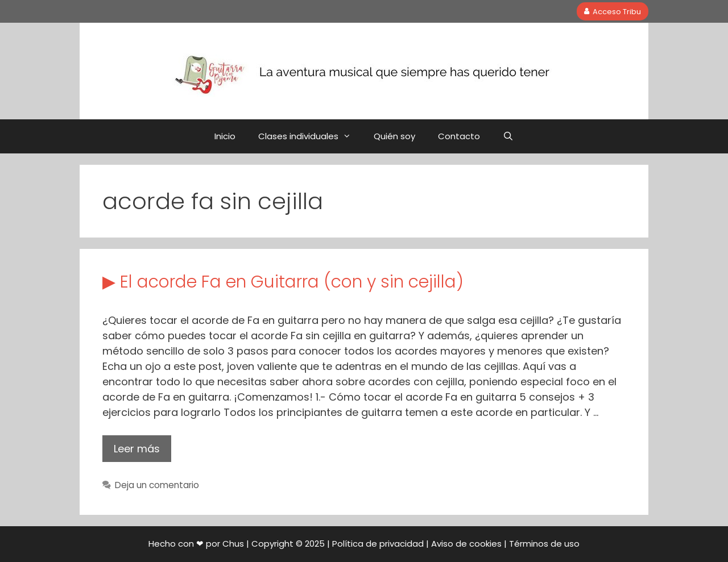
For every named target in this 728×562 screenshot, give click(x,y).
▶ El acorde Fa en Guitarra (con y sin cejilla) (283, 282)
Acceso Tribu (613, 11)
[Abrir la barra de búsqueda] (508, 136)
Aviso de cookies (466, 544)
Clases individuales (310, 136)
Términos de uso (544, 544)
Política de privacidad (378, 544)
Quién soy (394, 136)
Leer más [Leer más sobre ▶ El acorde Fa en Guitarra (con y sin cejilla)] (137, 449)
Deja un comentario (157, 485)
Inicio (225, 136)
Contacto (459, 136)
